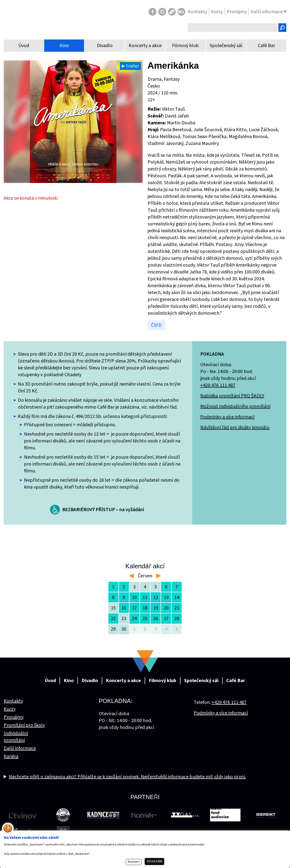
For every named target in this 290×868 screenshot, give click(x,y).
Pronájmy (14, 717)
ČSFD (156, 325)
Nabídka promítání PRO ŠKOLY (232, 396)
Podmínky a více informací (227, 417)
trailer (133, 66)
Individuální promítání (16, 737)
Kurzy (10, 709)
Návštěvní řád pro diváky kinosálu (235, 428)
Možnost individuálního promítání (235, 406)
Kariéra (11, 756)
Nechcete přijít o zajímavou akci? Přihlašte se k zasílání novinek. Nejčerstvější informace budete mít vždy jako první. (127, 777)
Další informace (20, 748)
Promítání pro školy (24, 725)
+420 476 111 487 (218, 385)
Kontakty (13, 701)
